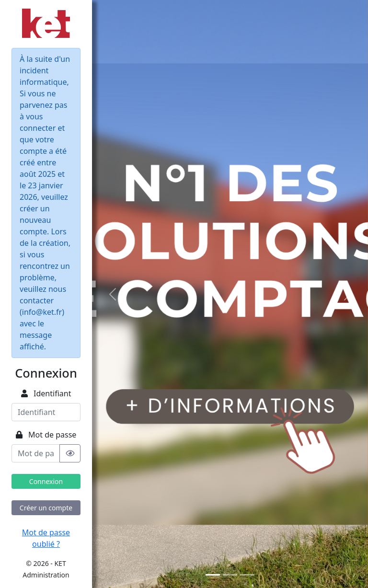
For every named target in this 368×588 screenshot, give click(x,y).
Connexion (46, 481)
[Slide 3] (247, 575)
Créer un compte (46, 508)
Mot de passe (46, 435)
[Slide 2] (230, 575)
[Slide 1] (213, 575)
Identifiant (46, 393)
